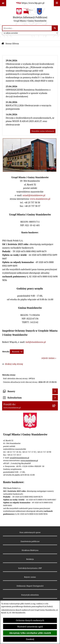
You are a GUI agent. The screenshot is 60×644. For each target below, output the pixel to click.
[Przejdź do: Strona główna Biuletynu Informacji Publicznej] (3, 44)
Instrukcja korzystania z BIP (30, 568)
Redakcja (30, 559)
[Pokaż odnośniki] (3, 3)
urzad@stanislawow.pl (34, 195)
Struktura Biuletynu (30, 550)
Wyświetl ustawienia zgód (30, 627)
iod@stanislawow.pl (36, 342)
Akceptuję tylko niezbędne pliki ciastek (30, 633)
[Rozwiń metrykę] (17, 352)
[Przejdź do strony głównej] (30, 16)
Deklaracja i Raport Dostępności (30, 586)
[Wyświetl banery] (55, 391)
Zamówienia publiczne (30, 541)
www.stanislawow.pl (40, 199)
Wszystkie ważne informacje (43, 131)
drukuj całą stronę (14, 364)
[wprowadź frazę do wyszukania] (27, 28)
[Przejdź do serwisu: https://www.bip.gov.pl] (30, 3)
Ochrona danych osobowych (30, 620)
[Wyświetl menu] (57, 3)
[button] (30, 171)
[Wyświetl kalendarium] (55, 398)
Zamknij (30, 639)
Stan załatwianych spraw (30, 532)
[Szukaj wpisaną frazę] (55, 28)
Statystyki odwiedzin (30, 595)
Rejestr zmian (30, 577)
